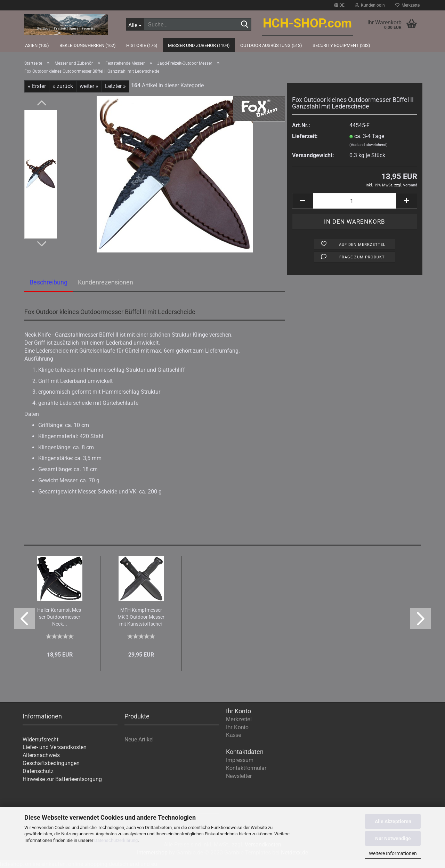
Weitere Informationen (393, 853)
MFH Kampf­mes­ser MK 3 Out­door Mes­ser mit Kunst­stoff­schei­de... (141, 617)
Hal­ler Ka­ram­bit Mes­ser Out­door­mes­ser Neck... (60, 617)
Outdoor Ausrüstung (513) (271, 45)
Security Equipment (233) (341, 45)
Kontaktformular (246, 768)
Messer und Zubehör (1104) (199, 45)
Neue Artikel (139, 740)
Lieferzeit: (305, 136)
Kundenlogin (370, 5)
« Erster (37, 86)
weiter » (89, 86)
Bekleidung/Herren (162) (88, 45)
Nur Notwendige (393, 838)
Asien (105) (37, 45)
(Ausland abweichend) (369, 145)
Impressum (240, 760)
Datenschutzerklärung (116, 840)
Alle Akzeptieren (393, 821)
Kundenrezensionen (106, 282)
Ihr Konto (237, 727)
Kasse (234, 735)
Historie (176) (142, 45)
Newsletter (239, 776)
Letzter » (115, 86)
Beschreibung (48, 282)
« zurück (63, 86)
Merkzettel (408, 5)
